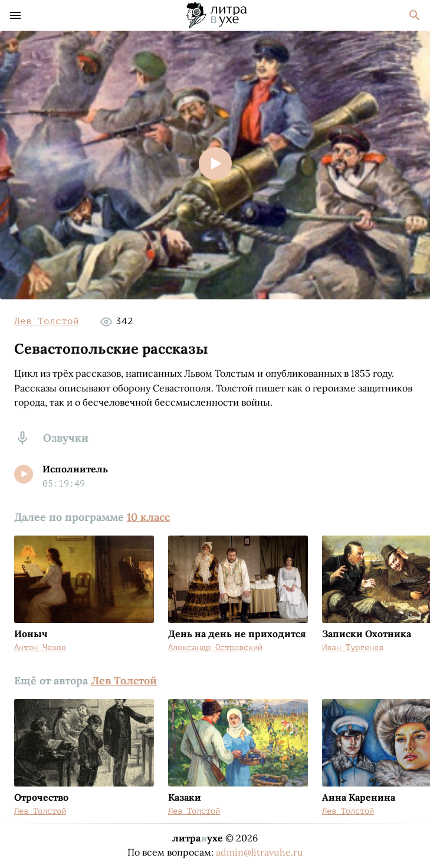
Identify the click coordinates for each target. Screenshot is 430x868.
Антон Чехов (40, 647)
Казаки (185, 797)
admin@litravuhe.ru (260, 852)
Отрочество (41, 797)
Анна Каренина (359, 797)
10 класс (148, 517)
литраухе (198, 838)
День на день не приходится (237, 634)
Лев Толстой (47, 321)
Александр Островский (215, 647)
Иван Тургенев (353, 647)
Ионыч (31, 634)
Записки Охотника (367, 634)
